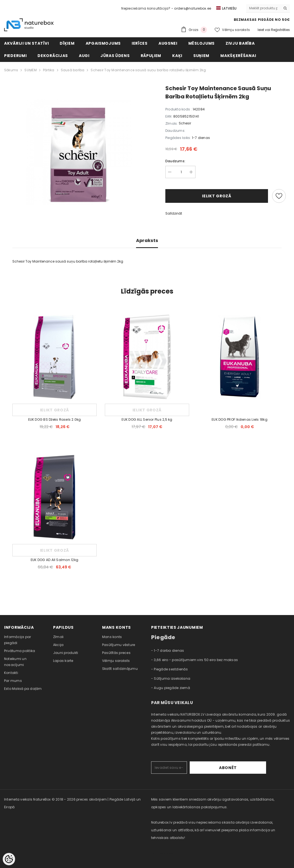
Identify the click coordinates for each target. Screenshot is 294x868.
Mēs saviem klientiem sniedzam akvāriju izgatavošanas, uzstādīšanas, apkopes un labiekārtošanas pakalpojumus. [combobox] (213, 803)
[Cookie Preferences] (9, 859)
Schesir (185, 123)
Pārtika (49, 70)
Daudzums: (175, 161)
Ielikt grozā (217, 196)
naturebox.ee (162, 853)
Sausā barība (73, 70)
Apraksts (147, 241)
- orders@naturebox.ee (191, 8)
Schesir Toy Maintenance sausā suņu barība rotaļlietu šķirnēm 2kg (148, 70)
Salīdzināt (174, 213)
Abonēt (249, 768)
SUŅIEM (30, 70)
